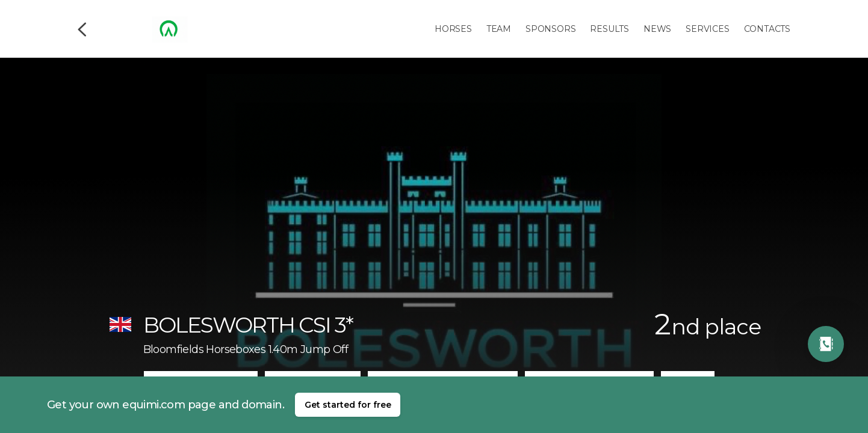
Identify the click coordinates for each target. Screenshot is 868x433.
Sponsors (550, 29)
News (657, 29)
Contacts (767, 29)
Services (707, 29)
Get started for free (348, 405)
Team (499, 29)
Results (609, 29)
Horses (453, 29)
